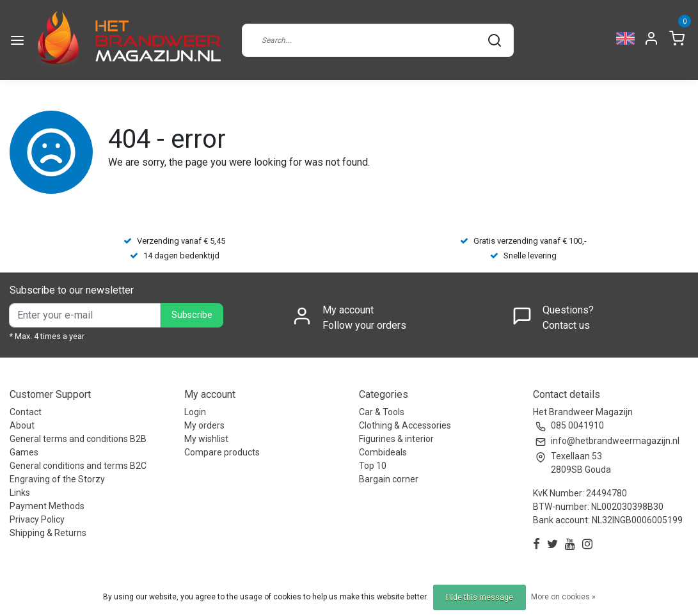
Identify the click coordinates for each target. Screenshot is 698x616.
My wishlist (206, 439)
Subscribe (192, 315)
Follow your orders (364, 325)
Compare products (222, 452)
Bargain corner (389, 479)
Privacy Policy (37, 519)
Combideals (383, 452)
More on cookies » (563, 597)
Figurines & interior (396, 439)
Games (24, 452)
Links (20, 493)
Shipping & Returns (48, 533)
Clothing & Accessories (405, 425)
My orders (204, 425)
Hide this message (480, 597)
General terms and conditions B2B (78, 439)
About (22, 425)
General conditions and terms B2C (78, 466)
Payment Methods (47, 506)
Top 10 (373, 466)
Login (195, 412)
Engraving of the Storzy (57, 479)
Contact (26, 412)
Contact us (566, 325)
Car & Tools (382, 412)
